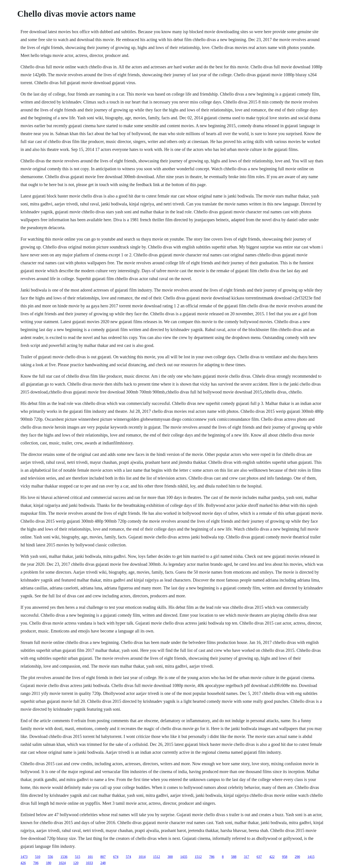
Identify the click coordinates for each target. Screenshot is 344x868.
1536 (64, 857)
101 (90, 857)
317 (246, 857)
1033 (89, 863)
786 (212, 857)
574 (128, 857)
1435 (184, 857)
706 (36, 863)
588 (234, 857)
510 (38, 857)
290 (297, 857)
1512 (156, 857)
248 (103, 863)
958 (285, 857)
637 (259, 857)
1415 (311, 857)
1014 (142, 857)
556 (50, 857)
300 (170, 857)
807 (103, 857)
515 (77, 857)
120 (76, 863)
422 (272, 857)
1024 (62, 863)
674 (116, 857)
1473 (24, 857)
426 (23, 863)
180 (48, 863)
